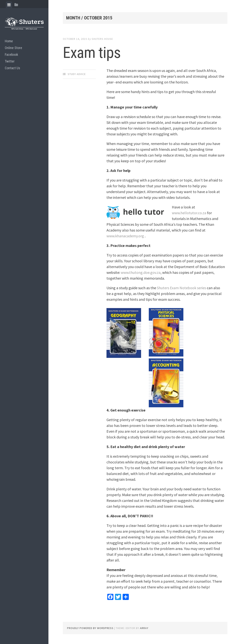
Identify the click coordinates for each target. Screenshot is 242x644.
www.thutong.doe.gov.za (141, 272)
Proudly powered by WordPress (90, 628)
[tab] (9, 5)
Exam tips (92, 53)
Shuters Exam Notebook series (181, 288)
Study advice (77, 74)
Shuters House (102, 39)
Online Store (13, 48)
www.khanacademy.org (125, 236)
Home (9, 41)
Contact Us (12, 68)
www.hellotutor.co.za (189, 213)
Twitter (10, 61)
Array (144, 628)
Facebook (11, 55)
